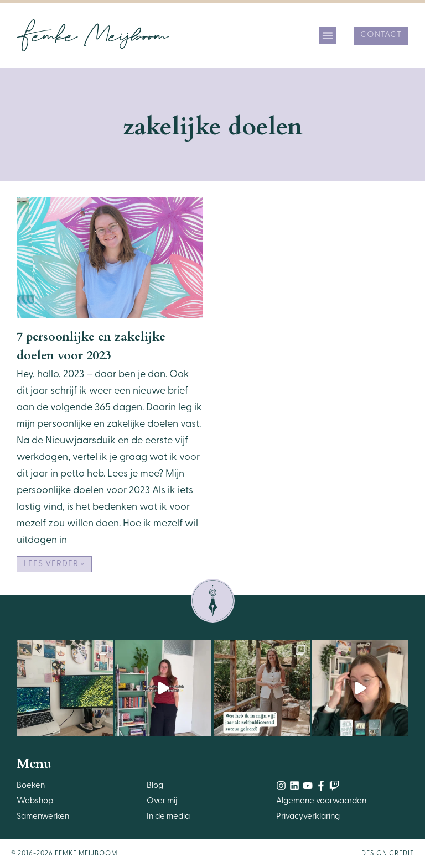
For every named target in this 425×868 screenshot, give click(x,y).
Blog (155, 786)
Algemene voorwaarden (321, 801)
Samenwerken (43, 817)
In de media (168, 817)
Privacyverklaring (308, 817)
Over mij (162, 801)
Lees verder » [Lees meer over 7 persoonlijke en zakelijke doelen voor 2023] (54, 564)
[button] (328, 35)
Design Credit (388, 854)
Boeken (31, 786)
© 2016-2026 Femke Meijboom (64, 854)
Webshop (35, 801)
